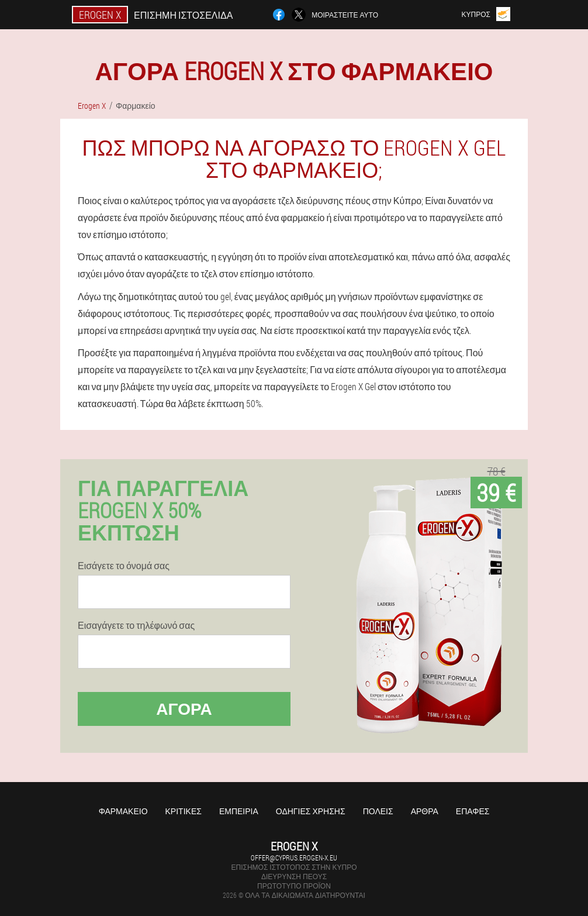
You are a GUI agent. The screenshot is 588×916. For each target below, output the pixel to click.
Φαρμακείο (123, 811)
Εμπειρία (239, 811)
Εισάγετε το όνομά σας (124, 566)
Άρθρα (425, 811)
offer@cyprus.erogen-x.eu (294, 858)
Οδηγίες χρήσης (311, 811)
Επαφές (473, 811)
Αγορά (184, 709)
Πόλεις (378, 811)
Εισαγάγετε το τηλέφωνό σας (136, 625)
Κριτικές (184, 811)
